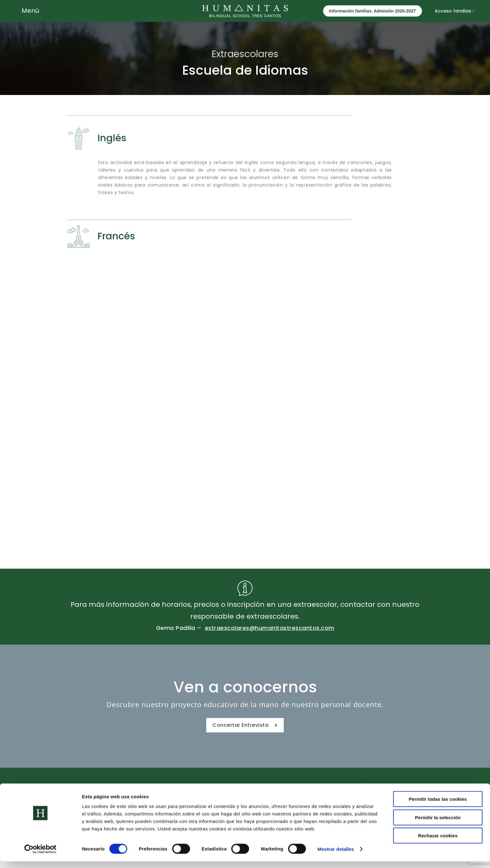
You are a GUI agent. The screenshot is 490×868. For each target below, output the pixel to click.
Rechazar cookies (438, 842)
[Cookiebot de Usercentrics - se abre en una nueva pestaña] (40, 856)
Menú (30, 11)
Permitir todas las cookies (438, 806)
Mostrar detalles (336, 856)
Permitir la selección (438, 824)
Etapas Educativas (160, 788)
